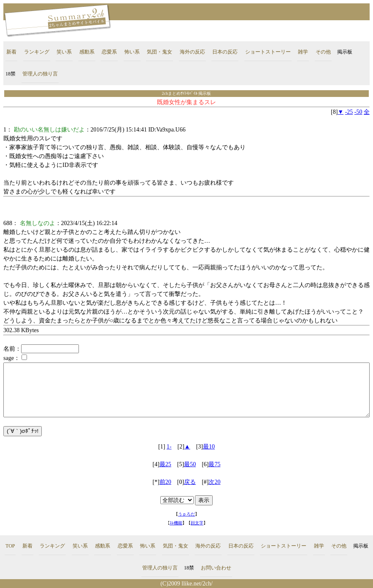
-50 (358, 112)
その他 (323, 52)
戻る (190, 482)
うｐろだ (186, 514)
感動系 (87, 52)
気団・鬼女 (159, 52)
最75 (214, 464)
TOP (10, 546)
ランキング (37, 52)
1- (169, 447)
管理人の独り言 (40, 74)
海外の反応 (192, 52)
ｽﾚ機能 (176, 523)
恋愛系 (109, 52)
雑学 (303, 52)
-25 (349, 112)
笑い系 (64, 52)
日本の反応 (225, 52)
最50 (190, 464)
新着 (11, 52)
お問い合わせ (216, 568)
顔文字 (197, 523)
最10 (209, 447)
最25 (165, 464)
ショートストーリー (268, 52)
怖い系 (132, 52)
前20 (165, 482)
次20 (214, 482)
